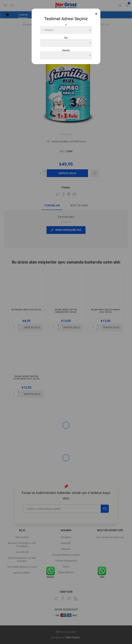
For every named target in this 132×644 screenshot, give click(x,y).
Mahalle (66, 50)
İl (66, 25)
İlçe (66, 38)
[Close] (96, 14)
